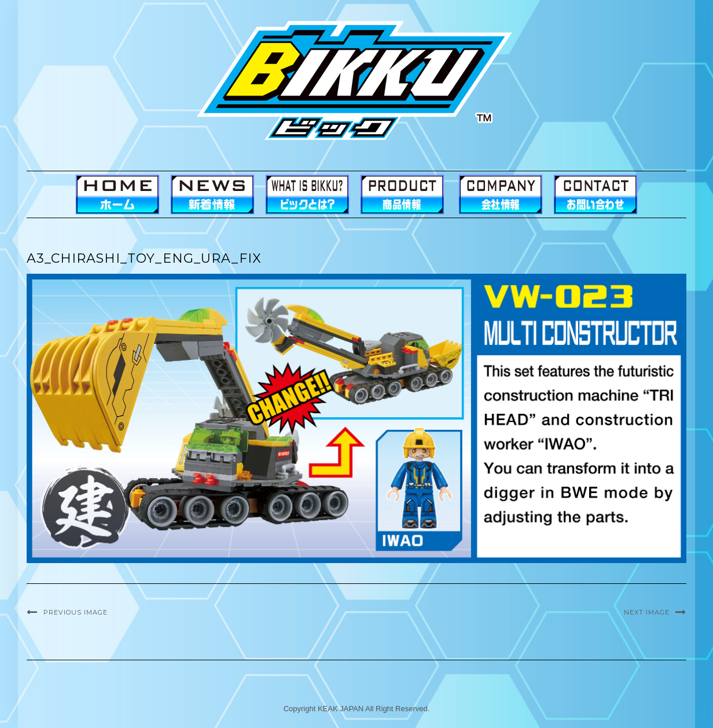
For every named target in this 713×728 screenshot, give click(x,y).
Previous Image (76, 612)
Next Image (647, 612)
